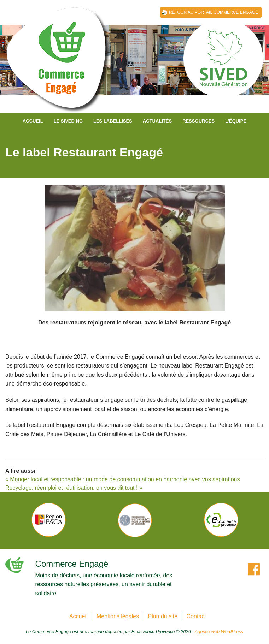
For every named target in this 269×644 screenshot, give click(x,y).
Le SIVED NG (68, 121)
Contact (196, 616)
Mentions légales (118, 616)
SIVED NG (58, 64)
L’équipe (236, 121)
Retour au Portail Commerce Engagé (214, 12)
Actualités (157, 121)
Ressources (198, 121)
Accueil (33, 121)
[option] (48, 520)
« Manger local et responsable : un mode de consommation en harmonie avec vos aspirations (122, 479)
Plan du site (163, 616)
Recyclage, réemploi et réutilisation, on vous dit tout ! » (74, 488)
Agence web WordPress (219, 631)
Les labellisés (113, 121)
